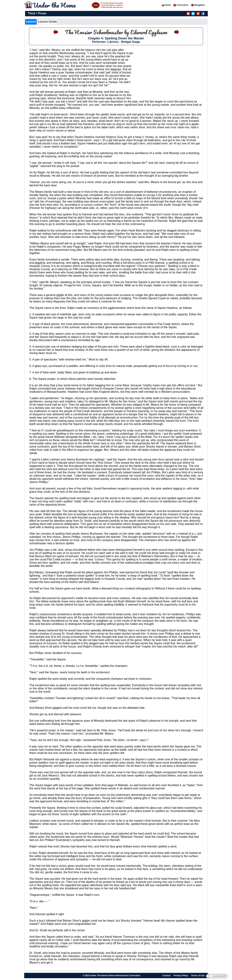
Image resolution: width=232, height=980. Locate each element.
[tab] (31, 22)
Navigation (198, 5)
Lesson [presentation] (31, 22)
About (166, 5)
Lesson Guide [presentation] (47, 22)
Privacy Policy (181, 976)
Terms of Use (198, 976)
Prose (42, 13)
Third (31, 13)
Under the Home (79, 5)
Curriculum (181, 5)
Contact (166, 976)
